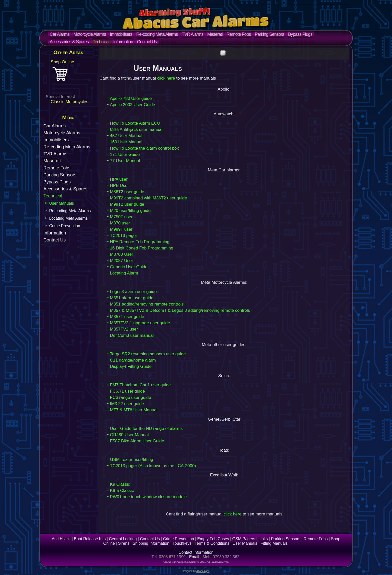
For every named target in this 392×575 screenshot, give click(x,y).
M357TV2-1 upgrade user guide (140, 323)
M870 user (120, 223)
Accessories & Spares (69, 42)
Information (123, 42)
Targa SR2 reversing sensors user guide (148, 354)
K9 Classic (120, 484)
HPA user (119, 179)
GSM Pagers (244, 539)
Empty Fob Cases (213, 539)
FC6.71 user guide (127, 391)
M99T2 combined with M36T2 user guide (148, 198)
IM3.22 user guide (127, 404)
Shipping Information (151, 543)
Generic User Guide (129, 267)
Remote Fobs (239, 34)
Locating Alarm (124, 273)
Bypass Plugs (300, 34)
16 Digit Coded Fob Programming (142, 248)
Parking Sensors (269, 34)
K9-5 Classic (122, 491)
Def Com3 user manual (132, 335)
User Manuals (62, 203)
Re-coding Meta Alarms (157, 34)
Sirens (124, 543)
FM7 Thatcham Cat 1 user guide (140, 385)
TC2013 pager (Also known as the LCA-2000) (153, 466)
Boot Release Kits (90, 539)
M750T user (121, 217)
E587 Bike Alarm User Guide (137, 441)
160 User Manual (126, 142)
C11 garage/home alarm (133, 360)
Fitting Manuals (274, 543)
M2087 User (122, 261)
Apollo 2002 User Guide (133, 105)
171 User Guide (125, 155)
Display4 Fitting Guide (131, 366)
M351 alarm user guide (132, 298)
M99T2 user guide (127, 204)
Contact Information (196, 552)
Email (194, 557)
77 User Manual (125, 161)
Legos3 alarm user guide (133, 292)
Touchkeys (182, 543)
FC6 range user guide (130, 397)
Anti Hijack (61, 539)
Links (263, 539)
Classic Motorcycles (69, 102)
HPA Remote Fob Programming (140, 242)
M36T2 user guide (127, 192)
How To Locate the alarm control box (144, 148)
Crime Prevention (65, 226)
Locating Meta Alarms (68, 218)
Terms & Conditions (212, 543)
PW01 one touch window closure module (148, 497)
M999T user (121, 229)
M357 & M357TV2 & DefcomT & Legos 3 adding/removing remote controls (180, 310)
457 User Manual (126, 136)
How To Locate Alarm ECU (135, 123)
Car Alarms (60, 34)
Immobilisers (121, 34)
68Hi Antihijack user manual (136, 129)
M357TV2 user (124, 329)
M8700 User (122, 254)
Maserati (215, 34)
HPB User (119, 186)
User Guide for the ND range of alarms (146, 428)
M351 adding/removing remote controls (147, 304)
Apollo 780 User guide (131, 98)
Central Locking (123, 539)
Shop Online (62, 62)
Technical (101, 42)
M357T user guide (127, 317)
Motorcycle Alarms (90, 34)
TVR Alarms (192, 34)
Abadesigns (203, 571)
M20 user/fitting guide (130, 211)
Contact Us (147, 42)
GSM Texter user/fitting (132, 460)
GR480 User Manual (129, 435)
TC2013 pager (124, 236)
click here (166, 78)
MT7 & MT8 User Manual (134, 410)
